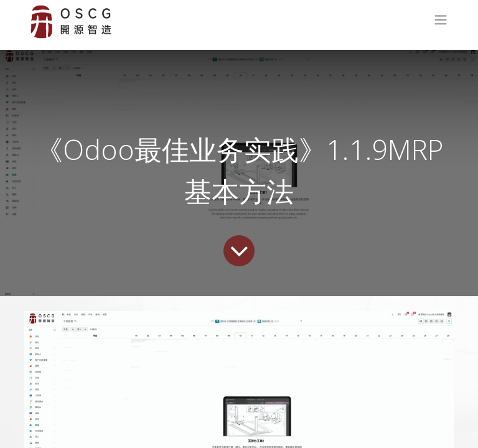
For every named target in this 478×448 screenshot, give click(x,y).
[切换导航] (441, 22)
